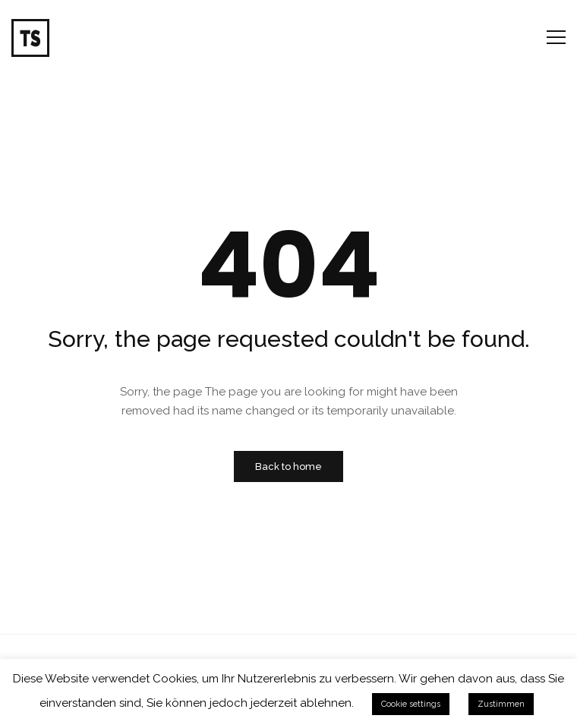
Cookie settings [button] (411, 704)
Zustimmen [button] (501, 704)
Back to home (288, 466)
